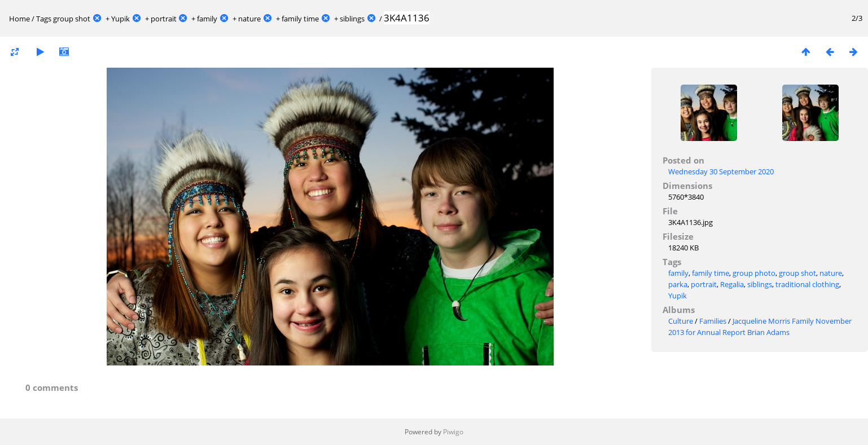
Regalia (732, 284)
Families (713, 321)
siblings (352, 19)
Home (19, 19)
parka (678, 284)
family (207, 19)
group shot (72, 19)
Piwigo (453, 432)
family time (300, 19)
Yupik (120, 19)
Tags (44, 19)
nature (249, 19)
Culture (681, 321)
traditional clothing (807, 284)
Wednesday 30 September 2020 (721, 171)
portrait (164, 19)
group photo (754, 273)
